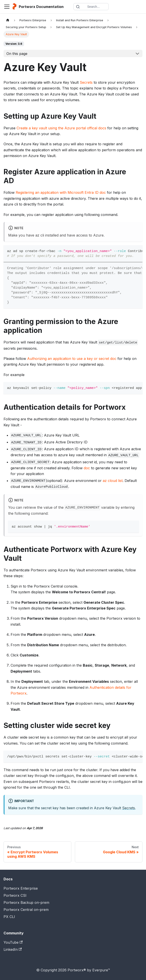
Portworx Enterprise (21, 888)
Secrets (86, 82)
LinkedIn (13, 949)
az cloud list (113, 481)
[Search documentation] (91, 7)
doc (87, 468)
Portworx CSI (15, 895)
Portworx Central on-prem (26, 910)
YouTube (13, 942)
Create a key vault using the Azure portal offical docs (61, 128)
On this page (17, 54)
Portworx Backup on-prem (26, 902)
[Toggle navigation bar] (7, 7)
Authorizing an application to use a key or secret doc (72, 359)
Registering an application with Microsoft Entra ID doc (61, 192)
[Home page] (8, 20)
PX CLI (9, 917)
